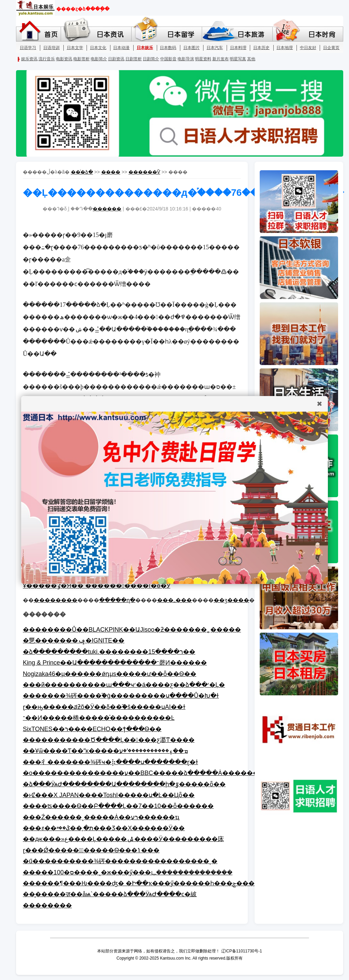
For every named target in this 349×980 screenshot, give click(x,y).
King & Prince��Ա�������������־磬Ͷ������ (115, 663)
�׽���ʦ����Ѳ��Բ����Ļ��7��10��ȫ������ (118, 806)
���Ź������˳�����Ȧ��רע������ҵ (101, 817)
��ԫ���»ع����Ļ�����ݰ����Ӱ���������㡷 (123, 839)
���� (111, 172)
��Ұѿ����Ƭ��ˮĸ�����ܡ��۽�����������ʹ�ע (105, 751)
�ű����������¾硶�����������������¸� (120, 861)
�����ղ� (117, 600)
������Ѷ (144, 172)
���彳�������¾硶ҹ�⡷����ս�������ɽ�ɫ (110, 762)
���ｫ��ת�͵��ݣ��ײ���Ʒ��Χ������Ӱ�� (104, 828)
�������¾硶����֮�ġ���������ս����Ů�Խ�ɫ (121, 696)
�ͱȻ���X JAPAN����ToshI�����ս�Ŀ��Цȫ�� (109, 795)
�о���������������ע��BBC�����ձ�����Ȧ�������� (147, 773)
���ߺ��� (174, 600)
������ (107, 209)
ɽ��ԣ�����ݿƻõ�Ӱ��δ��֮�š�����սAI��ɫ (104, 707)
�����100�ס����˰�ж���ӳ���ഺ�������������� (128, 872)
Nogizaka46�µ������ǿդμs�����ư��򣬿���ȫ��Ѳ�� (110, 674)
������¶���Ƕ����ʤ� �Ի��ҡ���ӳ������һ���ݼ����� (145, 883)
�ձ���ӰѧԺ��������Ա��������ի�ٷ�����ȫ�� (124, 784)
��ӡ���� (231, 600)
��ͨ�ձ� (82, 172)
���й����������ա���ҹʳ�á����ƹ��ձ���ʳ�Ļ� (124, 685)
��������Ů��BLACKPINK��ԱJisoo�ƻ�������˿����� (132, 630)
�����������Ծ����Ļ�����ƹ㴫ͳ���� (109, 740)
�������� (56, 600)
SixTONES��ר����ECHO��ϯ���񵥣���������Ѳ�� (92, 729)
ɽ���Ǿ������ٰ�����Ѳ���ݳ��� (91, 850)
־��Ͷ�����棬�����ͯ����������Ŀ (99, 718)
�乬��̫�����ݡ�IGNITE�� (74, 641)
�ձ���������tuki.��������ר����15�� (109, 652)
